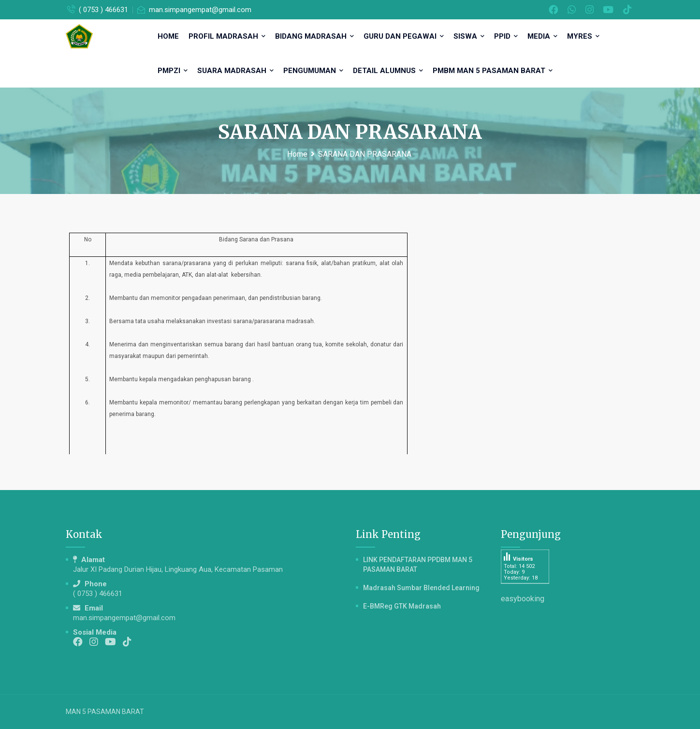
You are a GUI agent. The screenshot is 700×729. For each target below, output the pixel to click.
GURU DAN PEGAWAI (404, 36)
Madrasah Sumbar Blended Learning (421, 588)
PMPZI (173, 71)
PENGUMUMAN (313, 71)
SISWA (469, 36)
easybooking (523, 599)
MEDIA (542, 36)
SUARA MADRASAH (235, 71)
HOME (168, 36)
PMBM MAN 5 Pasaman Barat (493, 71)
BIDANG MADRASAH (314, 36)
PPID (506, 36)
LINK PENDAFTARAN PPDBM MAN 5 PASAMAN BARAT (418, 565)
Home (297, 154)
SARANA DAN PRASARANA (365, 154)
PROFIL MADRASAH (227, 36)
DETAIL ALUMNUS (388, 71)
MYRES (583, 36)
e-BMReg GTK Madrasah (402, 606)
